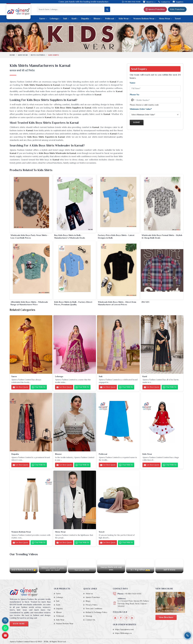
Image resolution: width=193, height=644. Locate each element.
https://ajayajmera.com (124, 629)
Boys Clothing (38, 55)
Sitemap (89, 616)
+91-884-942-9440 (131, 2)
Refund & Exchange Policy (96, 612)
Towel (178, 19)
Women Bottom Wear (145, 19)
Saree (43, 19)
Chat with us (39, 387)
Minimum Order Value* (141, 109)
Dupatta (86, 19)
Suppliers (178, 2)
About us (89, 594)
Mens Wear (166, 19)
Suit (66, 19)
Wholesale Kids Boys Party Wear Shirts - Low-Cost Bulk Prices (29, 236)
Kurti (75, 19)
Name (133, 83)
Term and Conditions (94, 609)
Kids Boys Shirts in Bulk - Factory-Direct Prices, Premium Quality (73, 303)
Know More (19, 624)
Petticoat (111, 19)
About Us (149, 2)
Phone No (134, 95)
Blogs (88, 601)
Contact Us (164, 2)
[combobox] (133, 100)
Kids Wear (125, 19)
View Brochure (166, 617)
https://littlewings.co (123, 633)
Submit (137, 122)
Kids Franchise (177, 9)
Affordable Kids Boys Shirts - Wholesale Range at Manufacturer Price (29, 303)
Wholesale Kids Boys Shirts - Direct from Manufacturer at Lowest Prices (117, 303)
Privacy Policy (92, 605)
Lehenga (55, 19)
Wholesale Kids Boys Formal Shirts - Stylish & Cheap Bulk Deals (162, 236)
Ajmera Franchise (155, 9)
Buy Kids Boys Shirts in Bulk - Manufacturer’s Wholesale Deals (70, 236)
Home (12, 55)
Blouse (98, 19)
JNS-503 (145, 302)
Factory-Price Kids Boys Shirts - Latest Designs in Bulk (116, 236)
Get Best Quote (20, 387)
